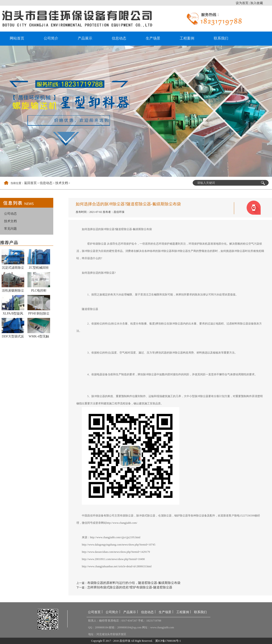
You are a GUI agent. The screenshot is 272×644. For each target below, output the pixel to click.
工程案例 (187, 38)
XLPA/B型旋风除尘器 (13, 314)
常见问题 (10, 229)
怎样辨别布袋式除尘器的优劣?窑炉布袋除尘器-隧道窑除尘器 (130, 587)
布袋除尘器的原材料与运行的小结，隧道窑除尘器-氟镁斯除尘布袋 (134, 583)
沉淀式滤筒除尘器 (13, 268)
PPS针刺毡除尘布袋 (39, 314)
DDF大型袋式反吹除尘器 (13, 337)
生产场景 (153, 38)
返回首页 (30, 183)
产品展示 (85, 38)
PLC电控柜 (39, 291)
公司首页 (94, 612)
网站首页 (17, 38)
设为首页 (242, 3)
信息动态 (119, 38)
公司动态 (10, 214)
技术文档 (62, 183)
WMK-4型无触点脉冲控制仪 (39, 337)
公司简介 (51, 38)
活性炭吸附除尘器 (13, 291)
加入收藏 (257, 3)
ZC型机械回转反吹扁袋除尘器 (39, 268)
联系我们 (221, 38)
